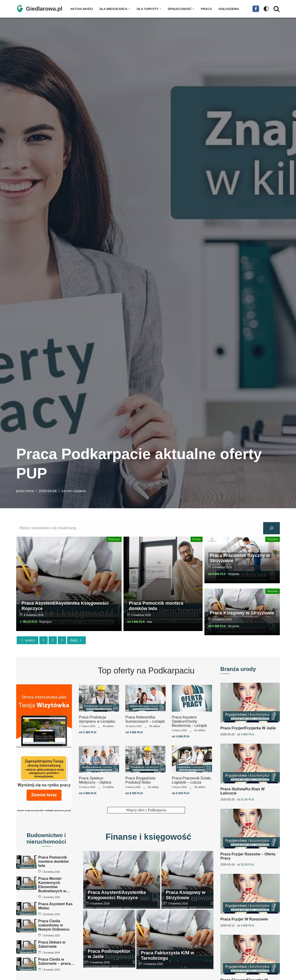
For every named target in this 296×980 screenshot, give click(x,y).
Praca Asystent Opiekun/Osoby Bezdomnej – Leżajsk (189, 721)
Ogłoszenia (229, 9)
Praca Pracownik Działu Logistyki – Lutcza (191, 780)
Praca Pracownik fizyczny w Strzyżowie (240, 558)
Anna (30, 491)
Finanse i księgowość (148, 837)
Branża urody (238, 669)
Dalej (76, 640)
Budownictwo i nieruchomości (46, 838)
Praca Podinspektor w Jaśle (109, 954)
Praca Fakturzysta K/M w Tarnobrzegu (168, 954)
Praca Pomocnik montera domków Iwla (157, 606)
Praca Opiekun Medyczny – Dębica (95, 780)
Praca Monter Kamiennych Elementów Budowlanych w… (54, 885)
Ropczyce (114, 539)
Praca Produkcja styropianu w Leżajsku (97, 719)
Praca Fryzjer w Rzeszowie (244, 917)
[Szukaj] (277, 9)
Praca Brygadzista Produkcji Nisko (140, 780)
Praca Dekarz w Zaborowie (52, 948)
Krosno (197, 539)
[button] (130, 9)
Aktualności (82, 9)
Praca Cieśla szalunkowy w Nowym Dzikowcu (54, 928)
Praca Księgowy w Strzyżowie (230, 606)
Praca (207, 9)
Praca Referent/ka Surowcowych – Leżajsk (145, 719)
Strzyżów (273, 539)
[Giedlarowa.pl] (39, 9)
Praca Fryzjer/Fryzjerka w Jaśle (248, 728)
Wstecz (28, 640)
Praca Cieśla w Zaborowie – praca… (56, 968)
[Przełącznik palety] (266, 9)
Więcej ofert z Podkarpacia (146, 810)
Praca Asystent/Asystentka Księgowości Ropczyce (66, 606)
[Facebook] (256, 9)
